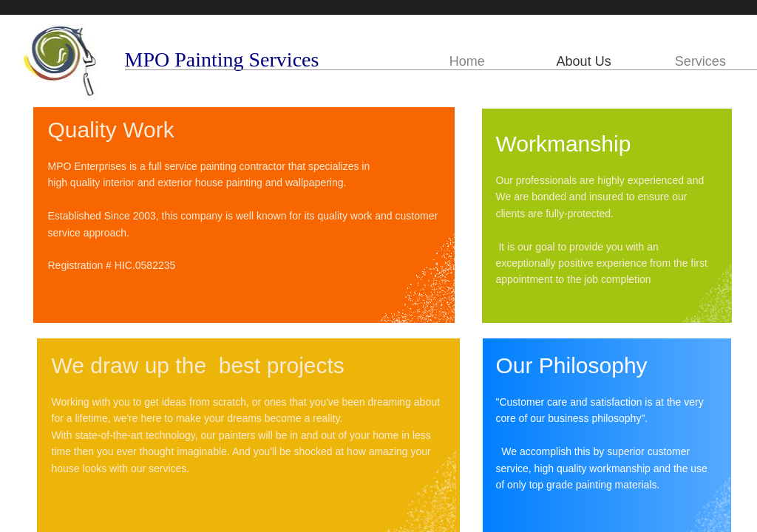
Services (700, 61)
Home (467, 61)
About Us (584, 61)
